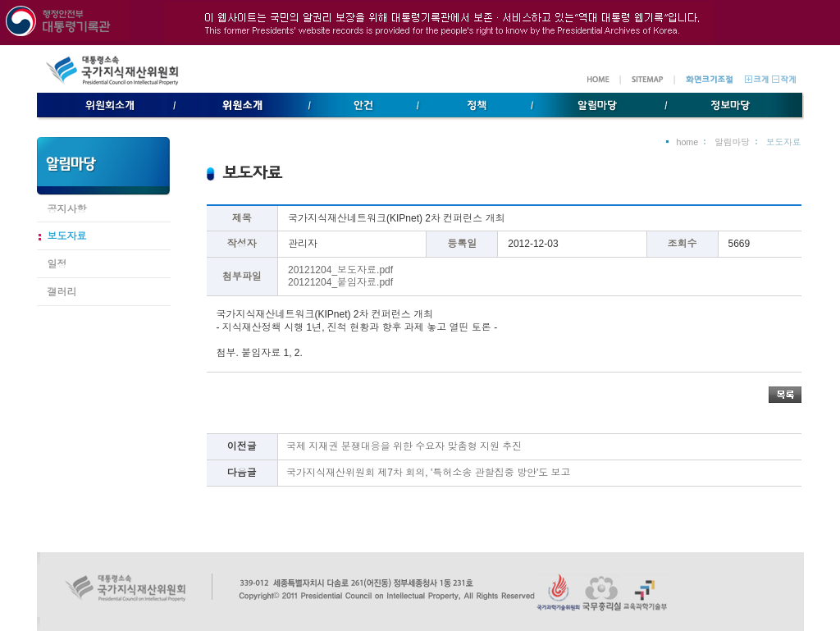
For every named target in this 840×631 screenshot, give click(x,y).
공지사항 (67, 209)
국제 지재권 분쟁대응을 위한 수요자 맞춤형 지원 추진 (404, 446)
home (687, 142)
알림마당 (732, 142)
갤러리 (62, 292)
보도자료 (67, 236)
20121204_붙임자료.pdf (340, 282)
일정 (57, 264)
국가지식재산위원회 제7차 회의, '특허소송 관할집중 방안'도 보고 (429, 473)
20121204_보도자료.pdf (340, 270)
